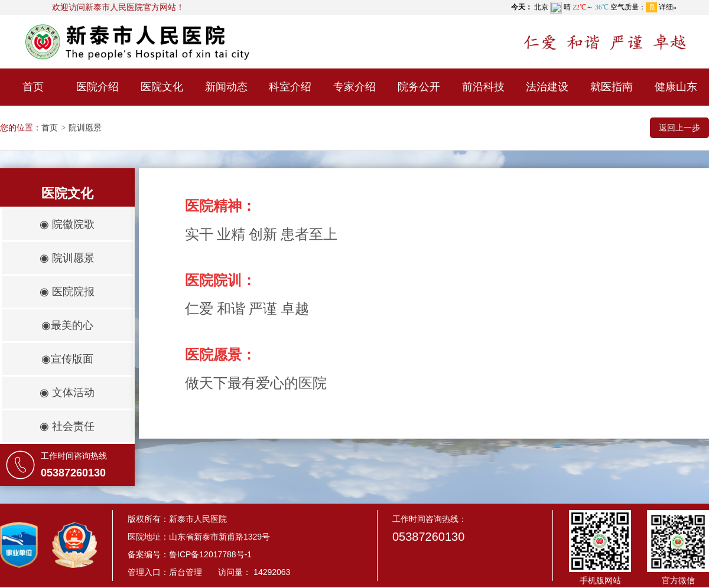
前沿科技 (483, 87)
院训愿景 (85, 128)
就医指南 (612, 87)
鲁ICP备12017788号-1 (210, 554)
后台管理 (186, 572)
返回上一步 (679, 128)
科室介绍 (290, 87)
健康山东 (676, 87)
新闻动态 (226, 87)
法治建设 (547, 87)
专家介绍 (354, 87)
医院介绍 (97, 87)
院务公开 (419, 87)
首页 (33, 87)
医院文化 (162, 87)
